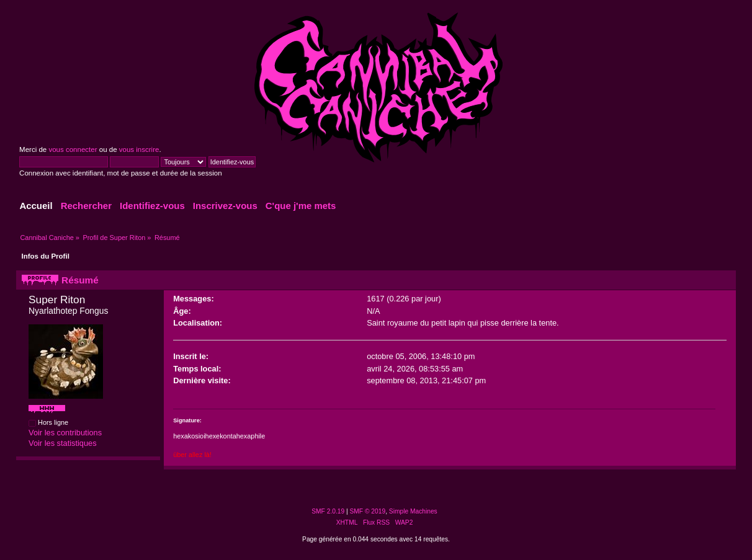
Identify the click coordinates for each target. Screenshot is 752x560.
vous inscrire (139, 149)
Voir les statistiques (63, 443)
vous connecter (73, 149)
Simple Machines (413, 511)
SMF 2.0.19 (328, 511)
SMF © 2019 (368, 511)
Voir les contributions (65, 433)
